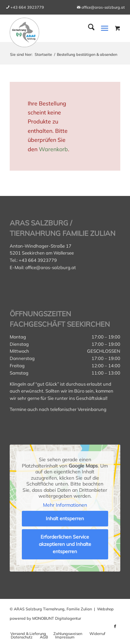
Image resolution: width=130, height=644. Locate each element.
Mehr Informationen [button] (65, 505)
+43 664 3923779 (27, 7)
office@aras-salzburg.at (103, 7)
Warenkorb (53, 149)
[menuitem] (27, 7)
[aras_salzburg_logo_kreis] (24, 31)
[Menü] (105, 28)
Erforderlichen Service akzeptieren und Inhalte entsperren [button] (65, 544)
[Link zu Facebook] (115, 626)
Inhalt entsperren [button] (65, 518)
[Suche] (88, 28)
